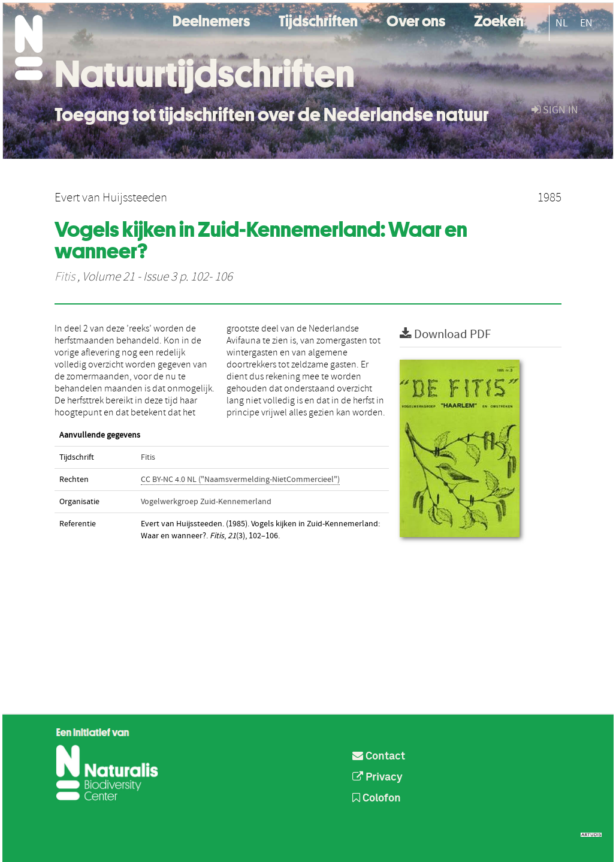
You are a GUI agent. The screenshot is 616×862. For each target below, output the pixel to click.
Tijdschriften (318, 19)
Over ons (416, 19)
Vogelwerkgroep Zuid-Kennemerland (206, 502)
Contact (379, 756)
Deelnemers (211, 19)
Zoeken (499, 19)
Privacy (378, 777)
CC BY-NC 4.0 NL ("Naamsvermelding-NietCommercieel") (240, 480)
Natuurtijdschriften (205, 74)
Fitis (65, 277)
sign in (555, 110)
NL (562, 23)
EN (586, 23)
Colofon (377, 798)
